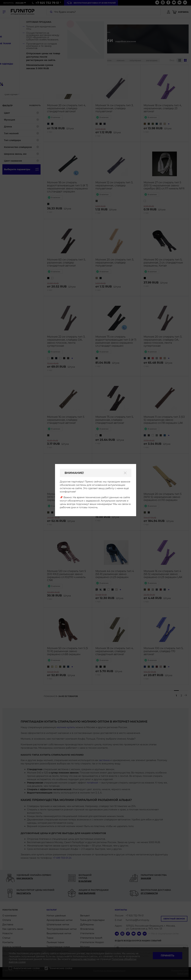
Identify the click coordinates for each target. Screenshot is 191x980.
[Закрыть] (125, 473)
